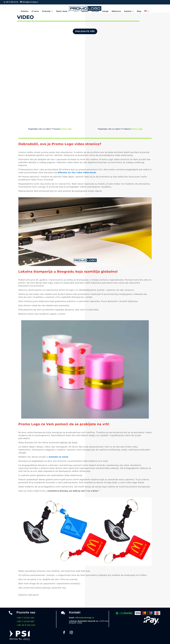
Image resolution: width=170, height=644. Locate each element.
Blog (139, 11)
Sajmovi (85, 11)
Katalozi (128, 11)
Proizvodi (46, 11)
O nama (35, 11)
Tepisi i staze (62, 11)
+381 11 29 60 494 (25, 618)
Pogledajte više (85, 31)
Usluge (105, 11)
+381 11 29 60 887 (25, 621)
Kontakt (95, 11)
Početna (25, 11)
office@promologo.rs (85, 618)
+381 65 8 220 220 (26, 625)
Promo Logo (137, 129)
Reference (116, 11)
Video (76, 11)
